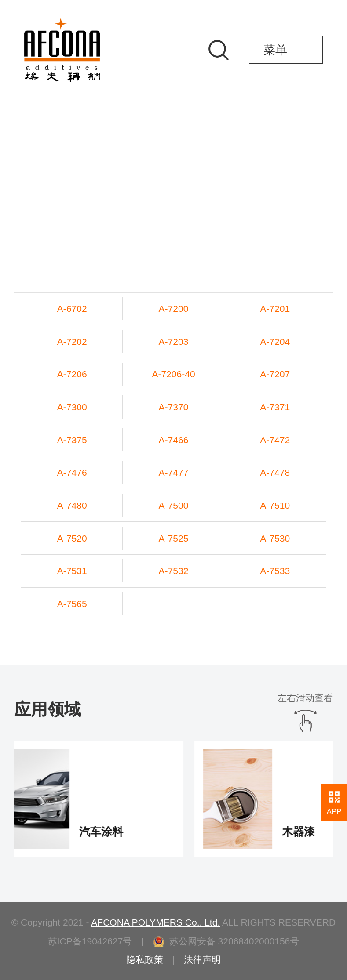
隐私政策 (145, 960)
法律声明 (202, 960)
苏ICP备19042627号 (90, 941)
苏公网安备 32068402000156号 (226, 941)
